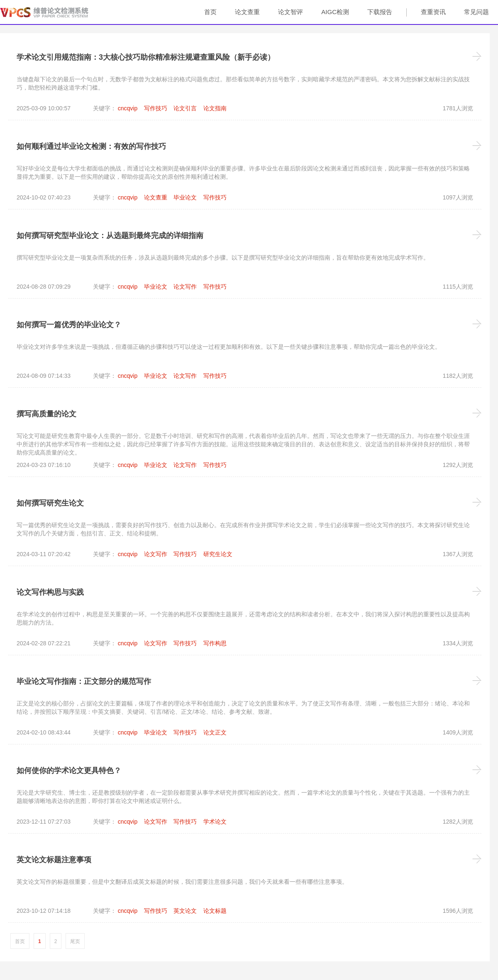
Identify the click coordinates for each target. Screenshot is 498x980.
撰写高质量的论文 (46, 414)
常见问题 (476, 12)
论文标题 (215, 911)
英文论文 (185, 911)
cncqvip (128, 108)
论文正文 (215, 732)
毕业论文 (185, 197)
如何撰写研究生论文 (50, 503)
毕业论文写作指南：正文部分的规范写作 (84, 681)
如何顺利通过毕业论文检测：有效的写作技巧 (91, 146)
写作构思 (215, 643)
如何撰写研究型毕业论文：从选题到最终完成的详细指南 (110, 236)
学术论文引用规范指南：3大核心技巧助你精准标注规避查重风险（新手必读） (146, 57)
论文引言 (185, 108)
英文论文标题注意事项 (54, 860)
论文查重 (247, 12)
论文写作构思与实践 (50, 592)
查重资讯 (433, 12)
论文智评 (290, 12)
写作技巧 (156, 108)
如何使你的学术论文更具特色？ (69, 771)
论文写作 (185, 287)
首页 (210, 12)
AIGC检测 (335, 12)
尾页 (75, 941)
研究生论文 (218, 554)
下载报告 (380, 12)
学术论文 (215, 822)
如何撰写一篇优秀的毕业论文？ (69, 325)
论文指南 (215, 108)
